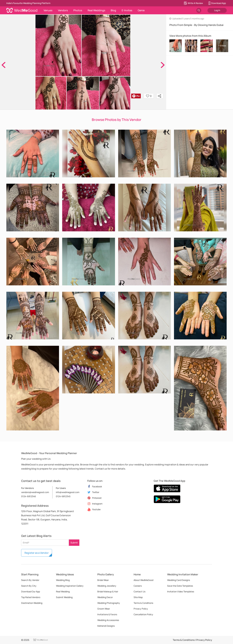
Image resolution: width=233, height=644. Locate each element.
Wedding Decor (105, 597)
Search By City (29, 586)
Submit (74, 543)
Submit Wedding (64, 597)
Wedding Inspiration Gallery (70, 586)
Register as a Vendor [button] (37, 553)
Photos (78, 10)
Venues (48, 10)
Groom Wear (104, 609)
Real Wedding (63, 591)
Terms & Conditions (143, 603)
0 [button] (149, 96)
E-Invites (127, 10)
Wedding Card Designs (179, 580)
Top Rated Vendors (31, 597)
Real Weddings (96, 10)
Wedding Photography (109, 603)
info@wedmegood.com (68, 492)
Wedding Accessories (108, 620)
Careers (138, 586)
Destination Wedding (32, 603)
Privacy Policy (141, 609)
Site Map (138, 597)
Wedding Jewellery (107, 586)
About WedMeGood (143, 580)
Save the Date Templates (180, 586)
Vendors (63, 10)
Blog (113, 10)
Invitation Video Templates (181, 591)
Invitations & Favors (107, 614)
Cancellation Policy (143, 614)
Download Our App (31, 591)
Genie (141, 10)
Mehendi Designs (106, 626)
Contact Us (139, 591)
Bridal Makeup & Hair (108, 591)
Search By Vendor (30, 580)
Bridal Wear (103, 580)
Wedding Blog (63, 580)
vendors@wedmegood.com (35, 492)
